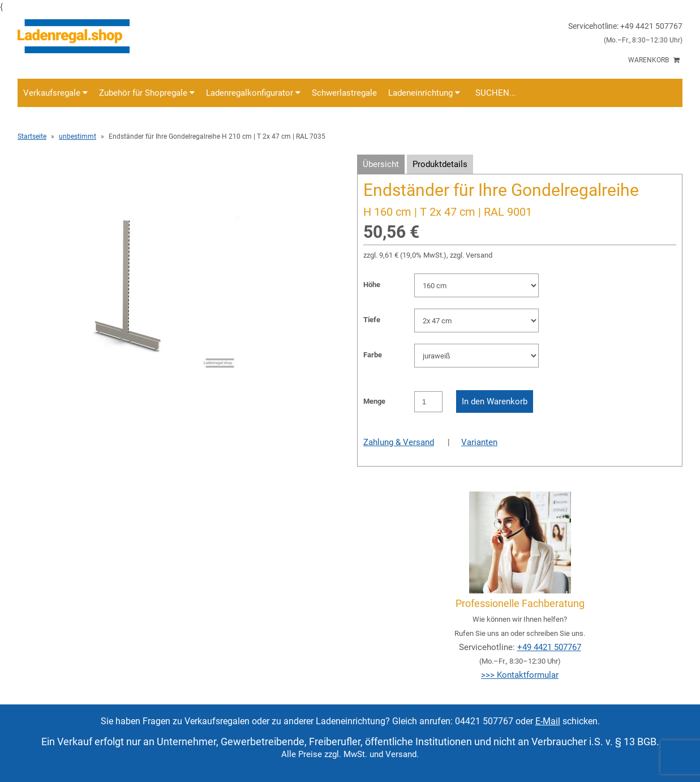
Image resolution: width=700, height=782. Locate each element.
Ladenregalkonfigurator (253, 93)
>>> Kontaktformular (520, 675)
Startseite (32, 136)
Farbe (373, 355)
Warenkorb (654, 60)
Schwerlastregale (344, 93)
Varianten (479, 442)
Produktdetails (440, 164)
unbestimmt (78, 136)
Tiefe (372, 320)
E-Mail (548, 721)
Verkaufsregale (55, 93)
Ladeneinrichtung (424, 93)
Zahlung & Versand (399, 442)
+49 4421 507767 (549, 647)
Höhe (372, 285)
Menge (374, 401)
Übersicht (381, 164)
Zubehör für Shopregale (147, 93)
